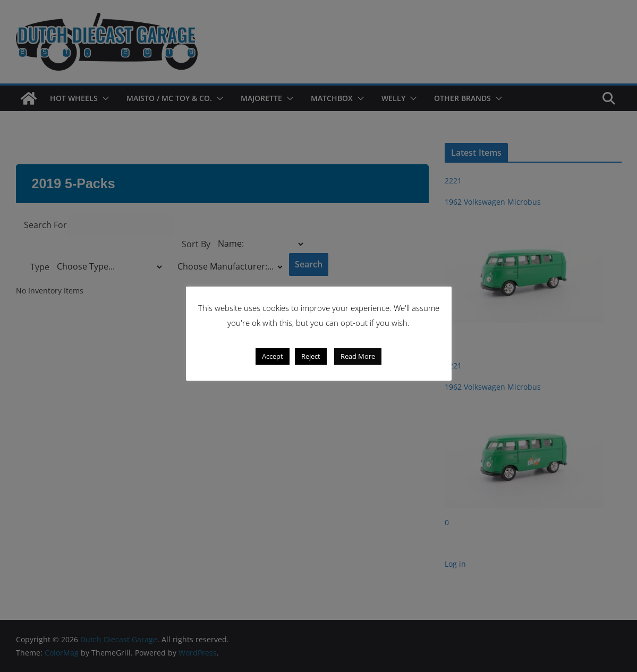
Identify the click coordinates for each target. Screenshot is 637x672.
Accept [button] (273, 356)
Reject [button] (311, 356)
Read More (358, 356)
